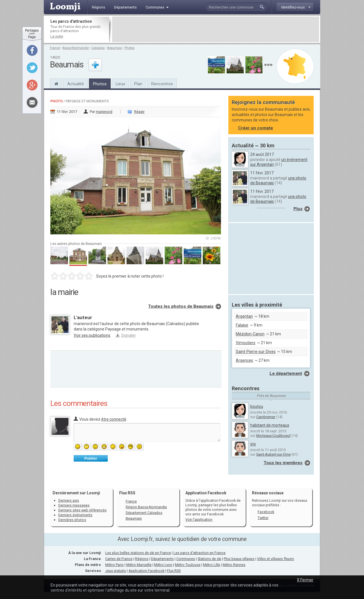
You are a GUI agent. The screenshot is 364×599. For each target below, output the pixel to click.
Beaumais (115, 48)
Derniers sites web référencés (82, 510)
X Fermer (305, 580)
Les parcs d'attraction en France (199, 553)
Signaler (129, 335)
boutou (257, 406)
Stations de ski (209, 559)
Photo (56, 101)
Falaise (242, 325)
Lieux (120, 84)
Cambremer (266, 417)
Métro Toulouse (188, 565)
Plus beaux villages (239, 559)
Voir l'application (199, 520)
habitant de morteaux (270, 425)
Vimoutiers (246, 343)
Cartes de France (119, 559)
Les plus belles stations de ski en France (138, 553)
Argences (244, 360)
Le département (286, 373)
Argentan (244, 316)
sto (253, 444)
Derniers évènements (75, 515)
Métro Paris (114, 565)
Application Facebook (146, 571)
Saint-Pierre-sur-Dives (256, 352)
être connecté (114, 419)
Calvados (98, 48)
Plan (138, 84)
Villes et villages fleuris (276, 559)
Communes (186, 559)
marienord (104, 112)
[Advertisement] (216, 29)
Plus (298, 209)
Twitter (263, 518)
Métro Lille (212, 565)
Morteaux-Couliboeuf (273, 436)
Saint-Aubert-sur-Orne (273, 454)
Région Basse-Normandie (146, 507)
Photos (130, 48)
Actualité (76, 84)
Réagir (139, 112)
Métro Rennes (234, 565)
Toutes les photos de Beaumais (181, 306)
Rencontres (162, 84)
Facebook (266, 512)
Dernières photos (72, 520)
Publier (91, 458)
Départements (162, 559)
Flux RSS (127, 493)
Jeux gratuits (116, 571)
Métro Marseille (139, 565)
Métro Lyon (163, 565)
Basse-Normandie (76, 48)
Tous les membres (283, 463)
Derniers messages (74, 505)
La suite (57, 36)
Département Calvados (144, 513)
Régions (142, 559)
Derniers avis (69, 500)
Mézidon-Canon (250, 334)
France (55, 48)
